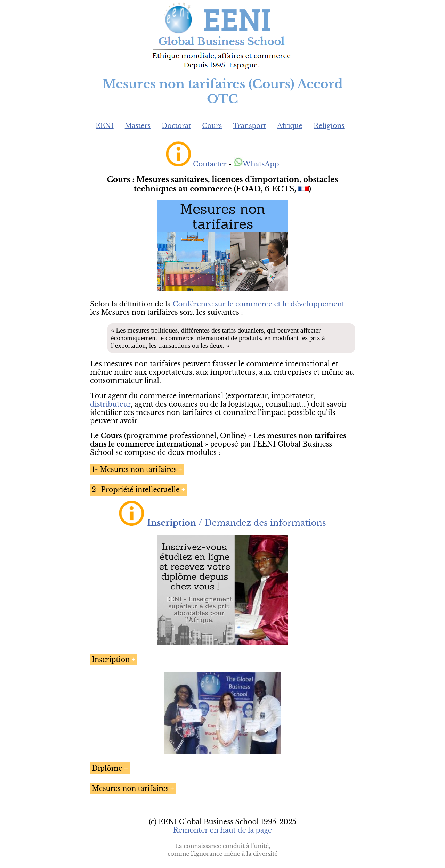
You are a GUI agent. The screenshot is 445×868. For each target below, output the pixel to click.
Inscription (111, 660)
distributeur (110, 404)
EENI (105, 126)
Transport (249, 126)
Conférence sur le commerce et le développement (259, 304)
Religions (329, 126)
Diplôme (107, 768)
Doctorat (176, 126)
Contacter (210, 164)
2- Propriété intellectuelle (136, 490)
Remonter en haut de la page (222, 830)
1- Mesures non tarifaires (134, 469)
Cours (212, 126)
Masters (138, 126)
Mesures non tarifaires (130, 788)
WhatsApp (256, 164)
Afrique (290, 126)
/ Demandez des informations (237, 523)
